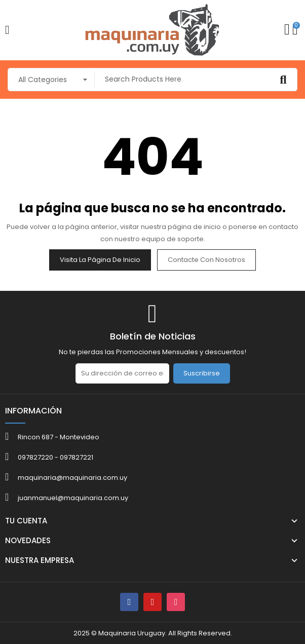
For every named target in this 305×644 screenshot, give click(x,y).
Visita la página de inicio (100, 260)
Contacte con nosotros (206, 260)
